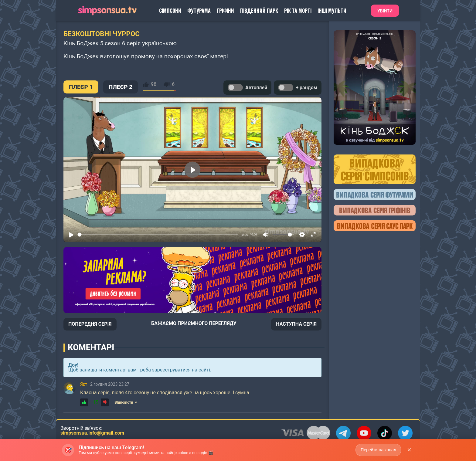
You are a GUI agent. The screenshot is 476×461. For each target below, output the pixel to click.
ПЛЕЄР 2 (121, 87)
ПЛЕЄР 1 (81, 87)
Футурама (199, 11)
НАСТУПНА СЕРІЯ (296, 324)
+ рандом (298, 88)
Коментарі (91, 347)
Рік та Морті (298, 11)
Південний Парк (259, 11)
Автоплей (247, 88)
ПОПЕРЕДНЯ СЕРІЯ (90, 324)
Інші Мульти (332, 11)
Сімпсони (170, 11)
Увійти (385, 11)
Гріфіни (225, 11)
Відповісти (126, 402)
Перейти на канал (378, 450)
